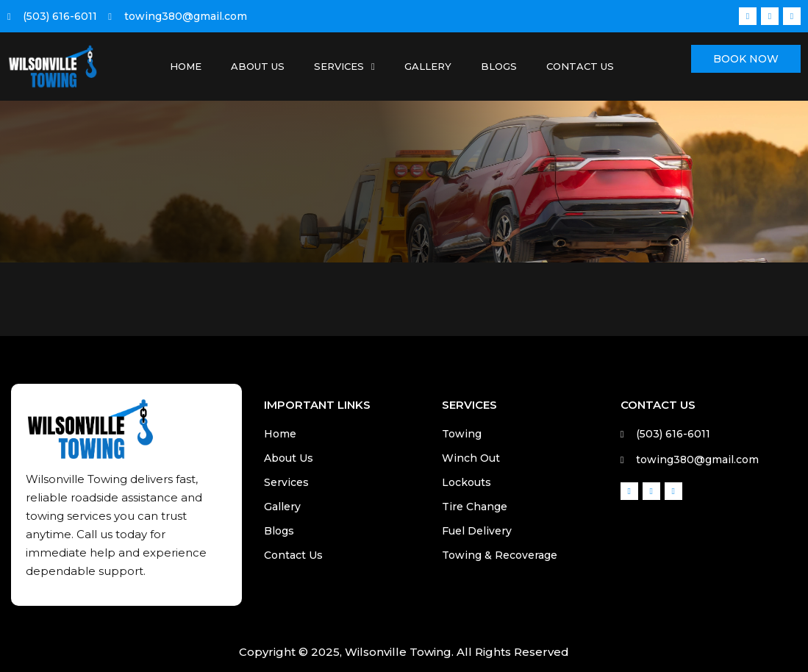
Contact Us (580, 66)
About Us (258, 66)
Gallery (428, 66)
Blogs (499, 66)
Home (186, 66)
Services (344, 67)
